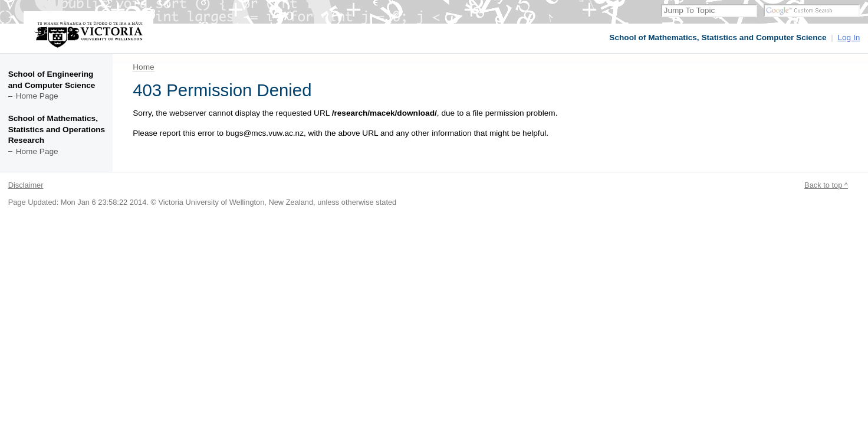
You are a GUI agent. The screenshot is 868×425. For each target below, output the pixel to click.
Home (143, 67)
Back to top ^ (826, 185)
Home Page (37, 96)
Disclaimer (26, 185)
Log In (849, 37)
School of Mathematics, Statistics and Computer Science (718, 37)
